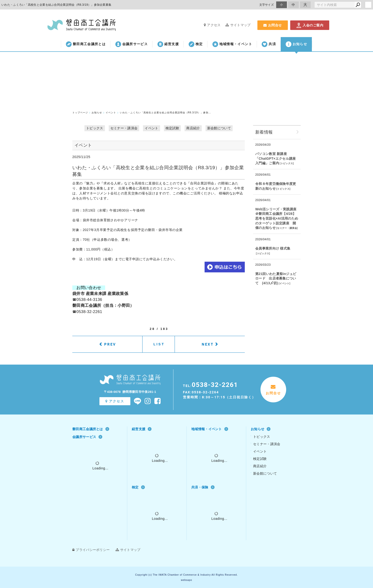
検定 (196, 44)
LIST (159, 344)
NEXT (208, 344)
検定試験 (172, 128)
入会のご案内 (310, 25)
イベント (151, 128)
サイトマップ (238, 25)
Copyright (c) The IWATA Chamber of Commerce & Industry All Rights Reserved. (186, 575)
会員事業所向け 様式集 (273, 248)
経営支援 (168, 44)
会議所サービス (132, 44)
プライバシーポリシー (91, 550)
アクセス (212, 25)
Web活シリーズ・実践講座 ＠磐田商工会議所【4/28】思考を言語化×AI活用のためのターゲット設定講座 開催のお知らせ (277, 218)
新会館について (219, 128)
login (368, 5)
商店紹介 (193, 128)
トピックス (95, 128)
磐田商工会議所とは (86, 44)
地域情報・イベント (232, 44)
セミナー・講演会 (124, 128)
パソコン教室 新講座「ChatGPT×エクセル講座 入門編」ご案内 (276, 158)
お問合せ (273, 25)
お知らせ (296, 44)
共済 (269, 44)
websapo (186, 580)
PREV (110, 344)
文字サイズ (267, 5)
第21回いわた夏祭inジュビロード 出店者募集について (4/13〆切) (276, 278)
